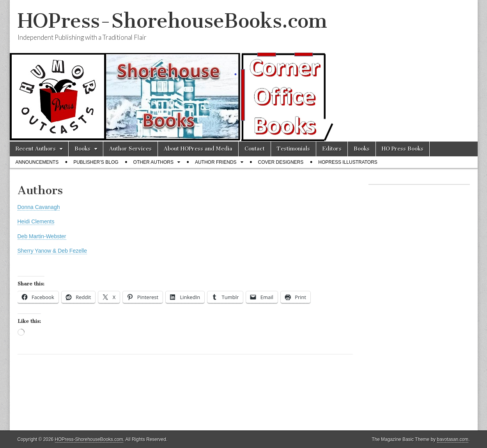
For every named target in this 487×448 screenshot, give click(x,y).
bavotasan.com (453, 439)
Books (82, 149)
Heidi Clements (36, 221)
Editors (332, 149)
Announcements (37, 162)
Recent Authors (36, 149)
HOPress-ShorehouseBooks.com (172, 21)
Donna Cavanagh (39, 207)
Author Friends (216, 162)
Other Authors (153, 162)
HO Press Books (403, 149)
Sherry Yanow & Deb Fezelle (52, 251)
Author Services (130, 149)
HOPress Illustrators (348, 162)
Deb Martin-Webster (42, 236)
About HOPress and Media (198, 149)
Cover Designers (281, 162)
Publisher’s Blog (96, 162)
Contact (255, 149)
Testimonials (293, 149)
